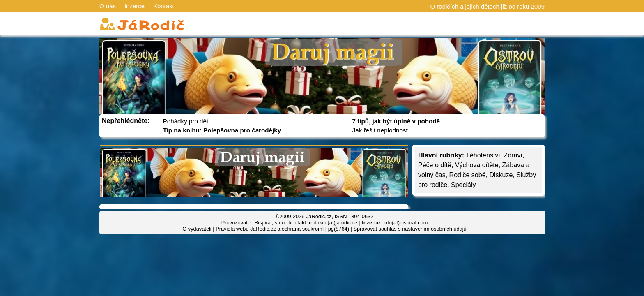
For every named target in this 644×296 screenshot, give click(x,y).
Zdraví (513, 155)
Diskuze (501, 175)
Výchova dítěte (477, 165)
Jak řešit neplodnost (380, 130)
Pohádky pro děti (186, 121)
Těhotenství (483, 155)
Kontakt (164, 6)
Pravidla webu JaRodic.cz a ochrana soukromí (270, 229)
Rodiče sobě (468, 175)
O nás (108, 6)
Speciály (463, 185)
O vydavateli (197, 229)
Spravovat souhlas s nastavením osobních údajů (410, 229)
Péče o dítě (435, 165)
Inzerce (135, 6)
